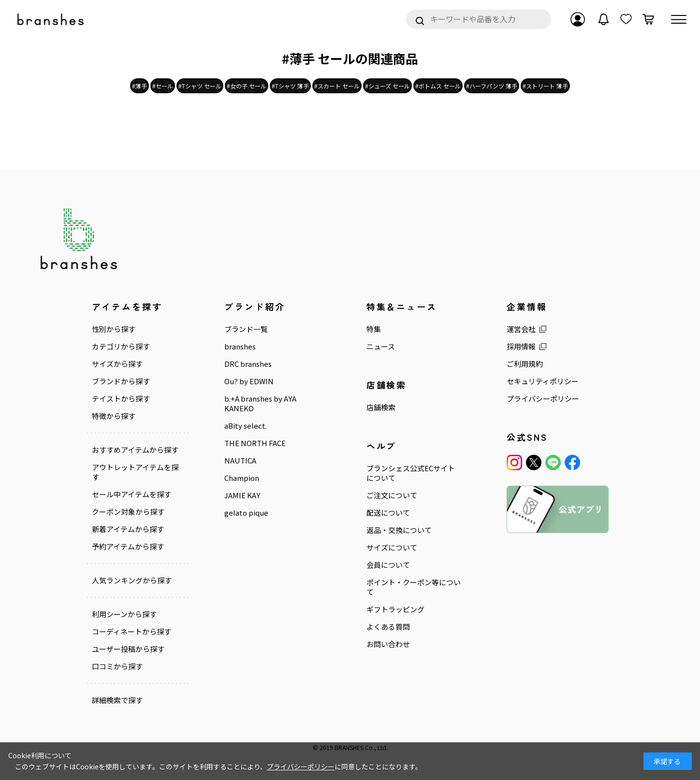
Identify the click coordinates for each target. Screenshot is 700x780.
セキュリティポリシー (543, 381)
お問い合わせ (388, 644)
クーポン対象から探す (128, 512)
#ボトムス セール (438, 86)
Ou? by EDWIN (249, 381)
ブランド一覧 (246, 329)
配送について (388, 513)
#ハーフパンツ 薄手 (492, 86)
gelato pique (246, 513)
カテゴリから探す (121, 347)
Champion (242, 478)
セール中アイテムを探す (131, 494)
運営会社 (521, 329)
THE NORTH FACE (255, 443)
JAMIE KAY (242, 495)
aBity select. (246, 426)
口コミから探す (117, 666)
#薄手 (139, 86)
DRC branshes (248, 364)
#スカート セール (337, 86)
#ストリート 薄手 (545, 86)
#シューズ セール (387, 86)
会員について (388, 565)
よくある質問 (388, 627)
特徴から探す (114, 416)
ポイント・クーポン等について (414, 587)
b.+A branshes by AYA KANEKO (260, 404)
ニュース (381, 347)
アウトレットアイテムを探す (135, 472)
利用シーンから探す (124, 614)
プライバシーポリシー (543, 399)
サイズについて (392, 548)
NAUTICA (240, 461)
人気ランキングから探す (132, 580)
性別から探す (114, 329)
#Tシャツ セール (200, 86)
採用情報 (521, 347)
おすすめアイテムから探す (135, 450)
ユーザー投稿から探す (128, 649)
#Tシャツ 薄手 (290, 86)
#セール (163, 86)
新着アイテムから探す (128, 529)
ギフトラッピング (395, 609)
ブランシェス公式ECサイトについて (411, 473)
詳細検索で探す (117, 700)
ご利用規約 (525, 364)
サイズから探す (117, 364)
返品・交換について (399, 530)
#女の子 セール (247, 86)
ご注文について (392, 495)
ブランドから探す (121, 381)
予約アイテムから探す (128, 547)
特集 (374, 329)
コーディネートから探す (131, 632)
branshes (240, 347)
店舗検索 (381, 407)
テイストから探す (121, 399)
